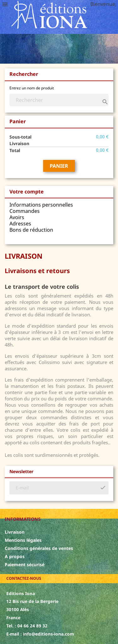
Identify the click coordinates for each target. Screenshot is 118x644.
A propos (15, 556)
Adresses (20, 224)
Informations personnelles (41, 205)
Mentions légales (23, 540)
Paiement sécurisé (25, 565)
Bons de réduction (31, 230)
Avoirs (17, 217)
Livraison (15, 532)
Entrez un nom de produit (32, 88)
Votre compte (27, 192)
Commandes (25, 211)
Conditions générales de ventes (39, 548)
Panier (59, 166)
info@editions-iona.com (48, 634)
